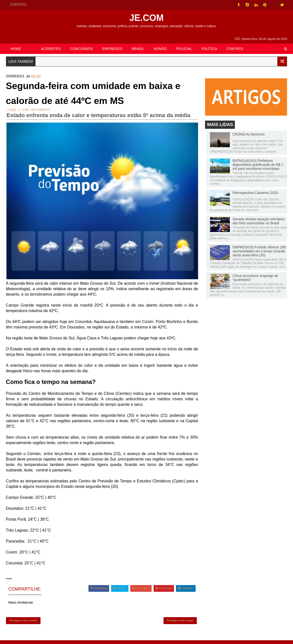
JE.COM (146, 18)
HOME (16, 49)
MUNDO (160, 49)
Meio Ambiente (41, 112)
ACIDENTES (51, 49)
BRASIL (138, 49)
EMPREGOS (112, 49)
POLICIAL (184, 49)
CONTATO (18, 4)
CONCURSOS (82, 49)
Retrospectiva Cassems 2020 (255, 193)
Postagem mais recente (23, 623)
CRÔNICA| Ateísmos (249, 135)
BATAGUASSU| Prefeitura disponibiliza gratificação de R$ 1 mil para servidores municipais (258, 165)
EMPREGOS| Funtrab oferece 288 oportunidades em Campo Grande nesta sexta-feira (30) (259, 252)
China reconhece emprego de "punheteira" (255, 278)
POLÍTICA (209, 49)
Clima (25, 112)
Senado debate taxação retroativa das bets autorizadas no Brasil (258, 222)
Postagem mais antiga (179, 623)
